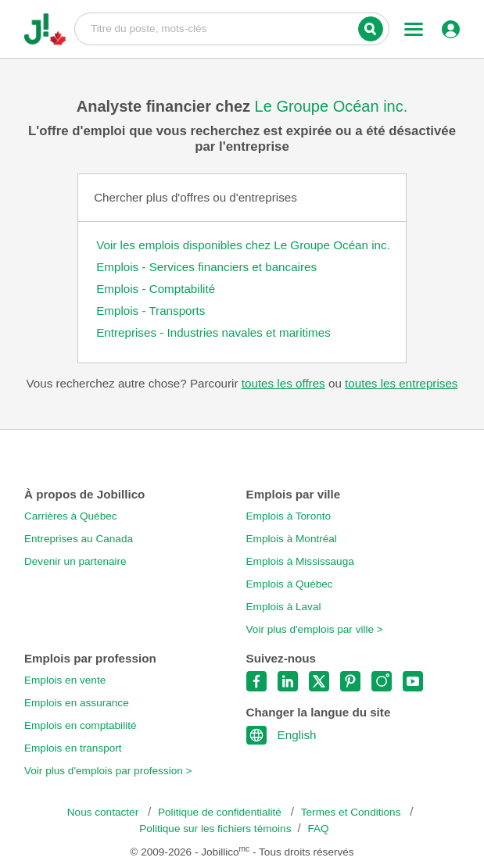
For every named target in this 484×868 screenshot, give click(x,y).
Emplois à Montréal (292, 539)
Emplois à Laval (284, 607)
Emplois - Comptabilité (156, 289)
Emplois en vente (65, 680)
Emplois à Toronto (289, 516)
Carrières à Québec (71, 516)
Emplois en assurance (77, 703)
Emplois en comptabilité (81, 725)
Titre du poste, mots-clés (232, 28)
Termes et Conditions (352, 812)
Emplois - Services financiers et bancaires (206, 267)
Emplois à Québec (290, 584)
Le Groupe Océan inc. (332, 106)
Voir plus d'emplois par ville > (315, 629)
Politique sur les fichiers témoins (215, 829)
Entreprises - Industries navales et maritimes (213, 332)
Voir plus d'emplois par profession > (108, 771)
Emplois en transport (73, 748)
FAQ (319, 829)
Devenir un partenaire (75, 561)
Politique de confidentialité (221, 812)
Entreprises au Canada (79, 539)
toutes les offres (283, 383)
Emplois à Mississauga (300, 561)
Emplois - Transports (151, 311)
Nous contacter (104, 812)
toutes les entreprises (401, 383)
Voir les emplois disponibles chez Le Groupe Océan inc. (243, 245)
